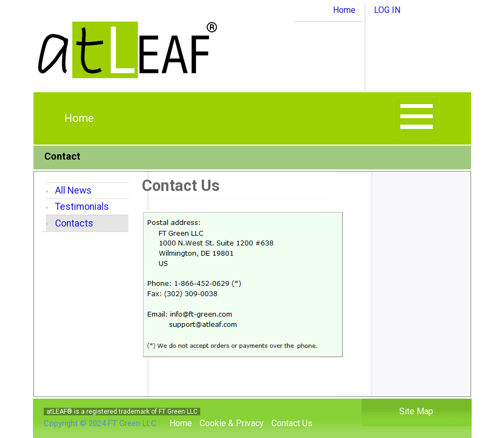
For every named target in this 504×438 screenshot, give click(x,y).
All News (73, 190)
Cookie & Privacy (232, 423)
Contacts (74, 223)
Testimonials (82, 207)
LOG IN (387, 10)
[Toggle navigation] (417, 117)
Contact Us (292, 423)
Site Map (416, 411)
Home (344, 10)
